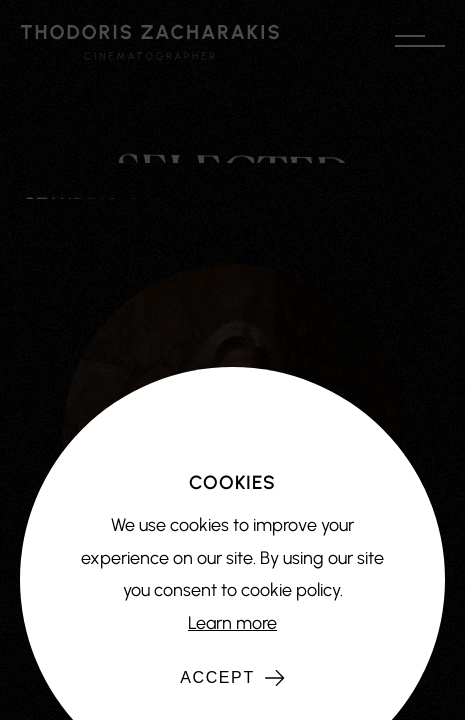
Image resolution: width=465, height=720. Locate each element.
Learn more (232, 623)
